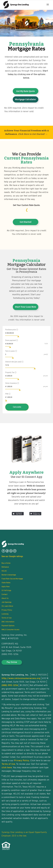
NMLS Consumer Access (10, 630)
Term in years (11, 351)
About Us (5, 598)
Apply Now (6, 587)
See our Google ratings (12, 557)
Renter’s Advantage (9, 575)
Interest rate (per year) (14, 362)
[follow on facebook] (3, 552)
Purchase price (11, 330)
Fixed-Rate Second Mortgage (12, 579)
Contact (4, 595)
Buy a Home (6, 563)
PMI (8, 394)
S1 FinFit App (6, 591)
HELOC (4, 571)
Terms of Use (7, 618)
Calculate (17, 407)
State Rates (6, 583)
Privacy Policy (7, 610)
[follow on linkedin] (11, 552)
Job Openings (6, 602)
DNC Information (8, 622)
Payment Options (8, 626)
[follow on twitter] (7, 552)
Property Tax (11, 372)
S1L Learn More (7, 606)
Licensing (5, 614)
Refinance (5, 567)
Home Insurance (12, 383)
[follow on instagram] (15, 552)
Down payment (11, 340)
